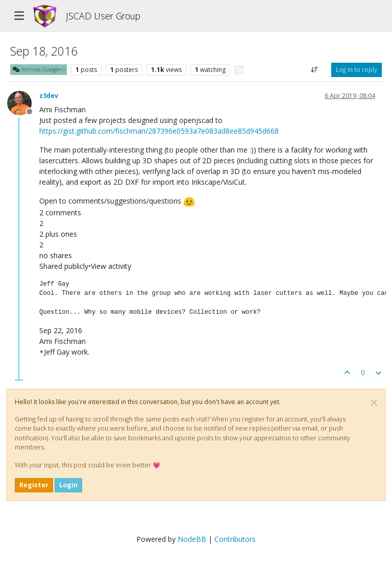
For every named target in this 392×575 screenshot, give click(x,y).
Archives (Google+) (39, 69)
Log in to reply (357, 70)
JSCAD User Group (103, 16)
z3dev (49, 96)
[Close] (374, 403)
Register (34, 485)
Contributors (235, 539)
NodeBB (192, 539)
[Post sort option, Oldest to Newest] (315, 70)
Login (68, 485)
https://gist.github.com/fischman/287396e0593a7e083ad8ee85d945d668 (159, 131)
